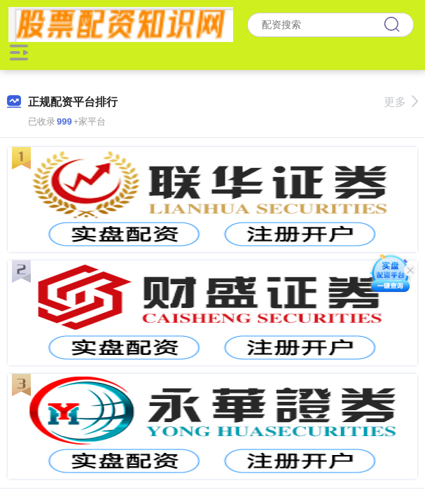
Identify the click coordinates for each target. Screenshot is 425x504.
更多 (401, 102)
